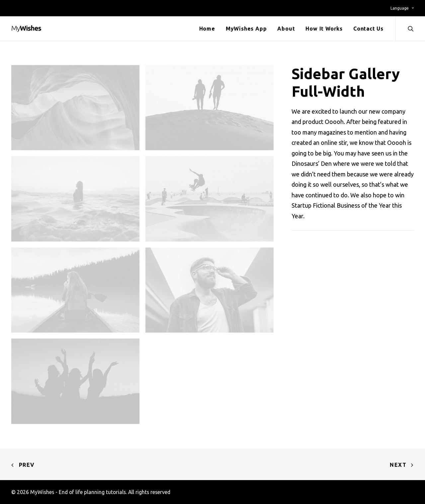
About (286, 29)
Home (207, 29)
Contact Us (368, 29)
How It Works (324, 29)
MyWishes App (246, 29)
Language (402, 8)
